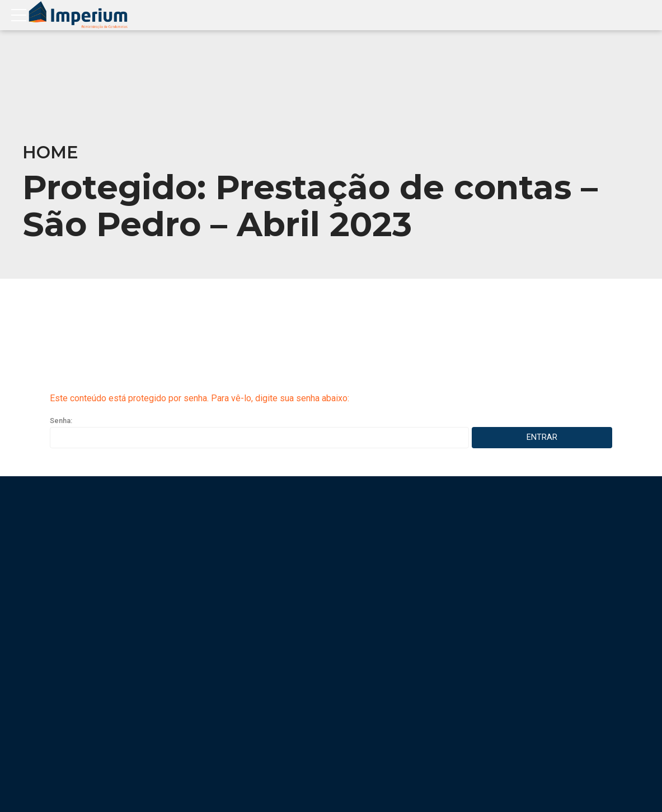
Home (50, 152)
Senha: (259, 432)
